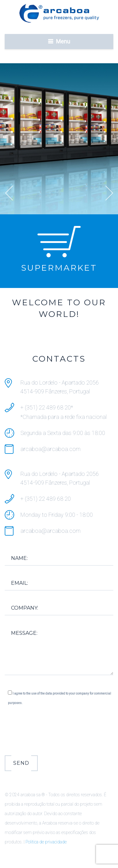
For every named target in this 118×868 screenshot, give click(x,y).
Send (21, 763)
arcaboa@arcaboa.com (51, 449)
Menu (63, 41)
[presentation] (53, 732)
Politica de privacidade (46, 842)
